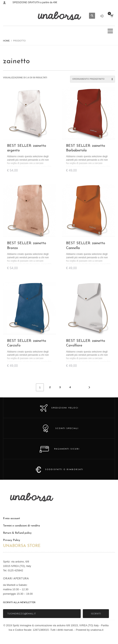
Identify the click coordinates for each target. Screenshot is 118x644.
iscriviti (96, 614)
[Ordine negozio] (93, 79)
